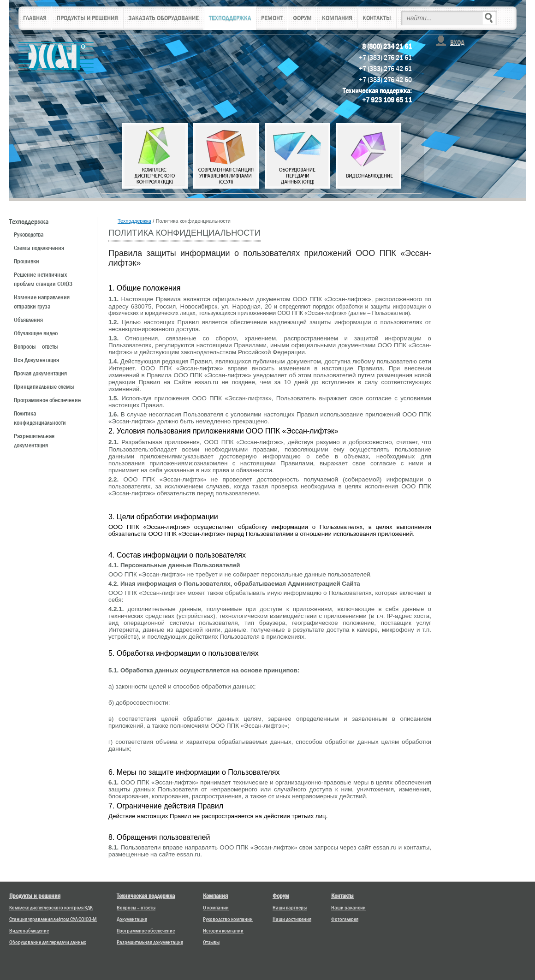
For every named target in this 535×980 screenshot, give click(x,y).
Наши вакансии (348, 908)
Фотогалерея (345, 919)
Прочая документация (40, 373)
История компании (223, 931)
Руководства (29, 234)
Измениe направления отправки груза (42, 302)
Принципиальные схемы (44, 386)
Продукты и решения (35, 896)
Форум (281, 896)
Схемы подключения (39, 248)
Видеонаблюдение (29, 931)
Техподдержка (134, 221)
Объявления (28, 320)
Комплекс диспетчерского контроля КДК (51, 908)
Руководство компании (228, 919)
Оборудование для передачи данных (48, 942)
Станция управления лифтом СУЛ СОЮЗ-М (53, 919)
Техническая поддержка (146, 896)
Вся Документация (36, 360)
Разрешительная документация (34, 440)
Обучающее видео (36, 333)
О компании (216, 908)
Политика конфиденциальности (40, 418)
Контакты (342, 896)
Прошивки (27, 261)
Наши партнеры (290, 908)
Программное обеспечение (47, 400)
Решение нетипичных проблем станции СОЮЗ (43, 279)
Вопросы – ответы (36, 346)
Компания (215, 896)
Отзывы (211, 942)
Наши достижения (292, 919)
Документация (132, 919)
